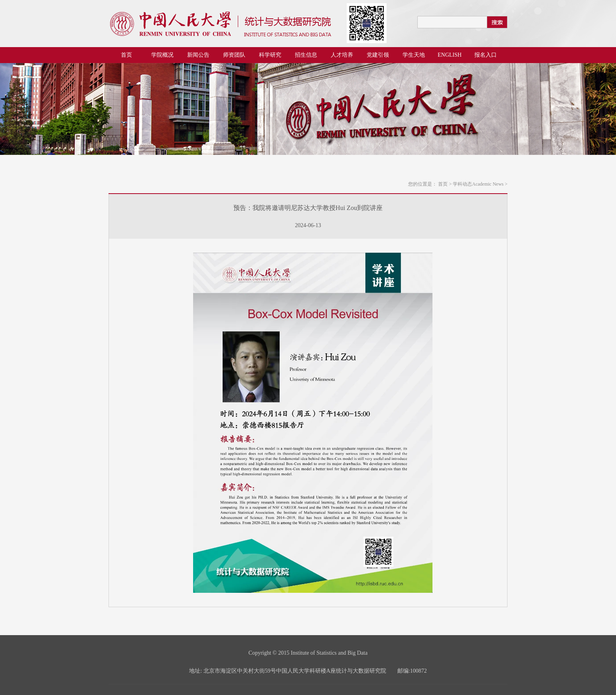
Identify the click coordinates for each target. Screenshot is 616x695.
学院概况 (162, 55)
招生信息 (306, 55)
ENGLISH (450, 55)
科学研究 (270, 55)
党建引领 (378, 55)
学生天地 (414, 55)
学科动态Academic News (480, 184)
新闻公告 (198, 55)
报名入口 (486, 55)
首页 (126, 55)
